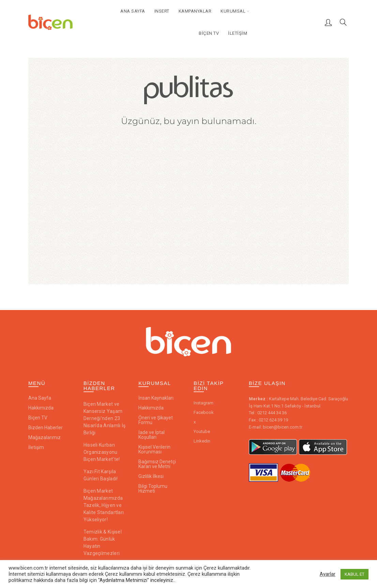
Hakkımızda (41, 408)
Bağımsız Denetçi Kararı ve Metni (157, 464)
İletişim (238, 33)
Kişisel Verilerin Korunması (154, 449)
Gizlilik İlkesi (151, 476)
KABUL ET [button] (355, 574)
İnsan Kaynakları (156, 398)
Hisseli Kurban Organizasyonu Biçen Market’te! (102, 452)
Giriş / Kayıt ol (328, 22)
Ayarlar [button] (328, 574)
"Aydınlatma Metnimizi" (124, 580)
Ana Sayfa (133, 11)
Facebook (204, 412)
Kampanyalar (195, 11)
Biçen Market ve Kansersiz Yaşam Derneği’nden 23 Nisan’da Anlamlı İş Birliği (105, 418)
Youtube (202, 431)
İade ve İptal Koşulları (152, 435)
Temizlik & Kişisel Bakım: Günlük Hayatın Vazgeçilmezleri (103, 543)
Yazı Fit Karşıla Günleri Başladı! (101, 475)
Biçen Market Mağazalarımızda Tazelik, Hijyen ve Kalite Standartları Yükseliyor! (104, 505)
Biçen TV (209, 33)
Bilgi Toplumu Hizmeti (153, 489)
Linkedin (202, 441)
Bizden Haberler (46, 428)
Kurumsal (233, 11)
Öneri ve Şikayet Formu (156, 420)
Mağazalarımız (44, 437)
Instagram (203, 403)
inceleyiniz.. (163, 580)
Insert (162, 11)
